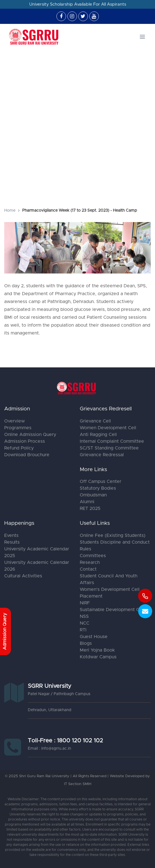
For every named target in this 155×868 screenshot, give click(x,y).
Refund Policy (19, 448)
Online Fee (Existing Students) (113, 535)
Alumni (87, 502)
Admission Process (25, 441)
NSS (84, 616)
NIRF (85, 603)
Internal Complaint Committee (112, 441)
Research (90, 562)
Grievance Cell (95, 421)
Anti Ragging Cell (98, 435)
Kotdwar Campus (98, 657)
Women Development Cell (108, 428)
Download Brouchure (27, 455)
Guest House (94, 637)
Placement (91, 596)
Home (10, 211)
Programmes (18, 428)
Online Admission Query (30, 435)
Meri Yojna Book (97, 650)
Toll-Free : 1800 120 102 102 (65, 741)
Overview (14, 421)
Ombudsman (93, 495)
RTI (83, 630)
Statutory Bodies (98, 488)
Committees (93, 556)
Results (12, 542)
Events (11, 535)
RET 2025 (90, 508)
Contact (88, 569)
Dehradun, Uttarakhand (50, 710)
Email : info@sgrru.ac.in (49, 749)
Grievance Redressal (102, 455)
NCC (85, 623)
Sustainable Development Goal (113, 610)
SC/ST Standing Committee (109, 448)
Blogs (86, 643)
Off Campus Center (101, 482)
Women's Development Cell (110, 589)
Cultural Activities (23, 576)
